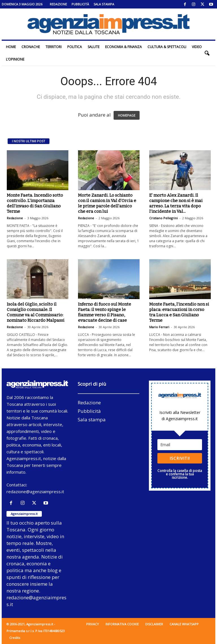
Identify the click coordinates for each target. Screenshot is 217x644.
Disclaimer (154, 624)
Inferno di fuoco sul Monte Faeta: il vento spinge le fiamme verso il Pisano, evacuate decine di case (105, 312)
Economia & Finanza (123, 47)
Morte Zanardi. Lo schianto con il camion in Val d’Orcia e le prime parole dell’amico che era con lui (107, 203)
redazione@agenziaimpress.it (35, 491)
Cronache (31, 47)
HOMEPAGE (127, 115)
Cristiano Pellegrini (163, 218)
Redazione (58, 4)
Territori (54, 47)
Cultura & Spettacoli (167, 47)
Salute (94, 47)
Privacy (93, 624)
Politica (75, 47)
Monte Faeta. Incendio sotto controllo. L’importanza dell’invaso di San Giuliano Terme (35, 203)
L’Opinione (15, 59)
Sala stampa (104, 4)
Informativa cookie (122, 624)
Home (11, 47)
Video (197, 47)
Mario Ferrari (159, 327)
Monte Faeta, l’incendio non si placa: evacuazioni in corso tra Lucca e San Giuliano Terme (179, 312)
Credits (15, 638)
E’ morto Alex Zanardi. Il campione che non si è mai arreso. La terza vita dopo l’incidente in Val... (176, 203)
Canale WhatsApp (184, 624)
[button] (207, 53)
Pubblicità (80, 4)
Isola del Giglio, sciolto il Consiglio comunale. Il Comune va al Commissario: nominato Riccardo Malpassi (36, 312)
